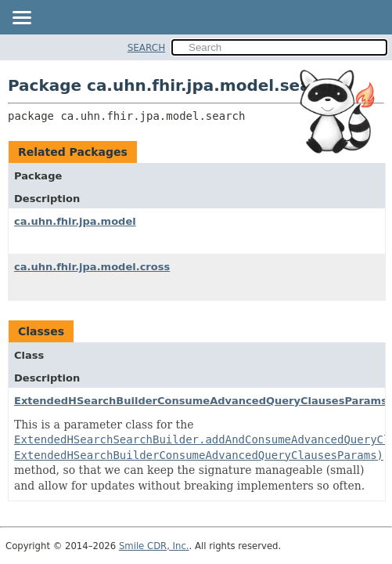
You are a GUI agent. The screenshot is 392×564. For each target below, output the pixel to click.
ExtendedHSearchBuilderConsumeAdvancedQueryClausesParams (201, 401)
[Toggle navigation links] (21, 19)
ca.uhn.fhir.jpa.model (75, 221)
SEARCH (147, 48)
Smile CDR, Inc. (154, 546)
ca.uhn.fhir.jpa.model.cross (92, 267)
